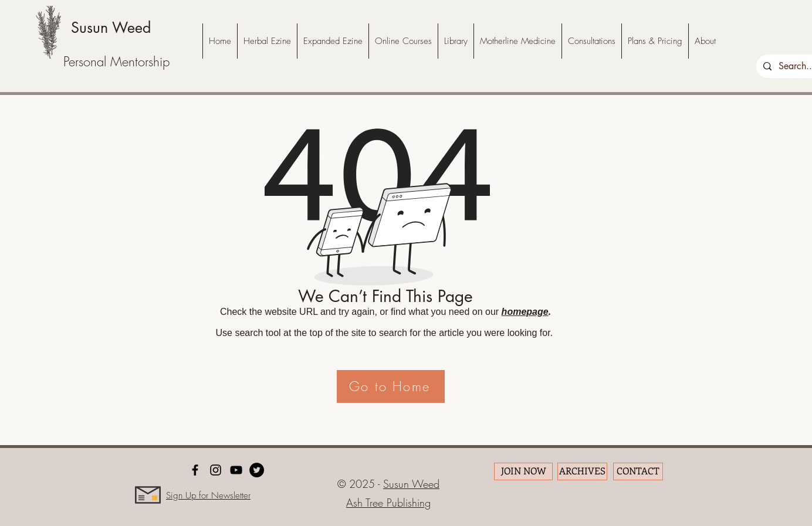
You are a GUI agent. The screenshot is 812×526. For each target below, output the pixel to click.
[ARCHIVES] (582, 471)
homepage (525, 312)
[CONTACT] (638, 471)
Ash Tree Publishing (388, 503)
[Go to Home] (391, 386)
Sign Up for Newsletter (208, 496)
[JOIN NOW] (523, 471)
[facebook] (195, 470)
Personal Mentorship (116, 62)
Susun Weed (111, 28)
